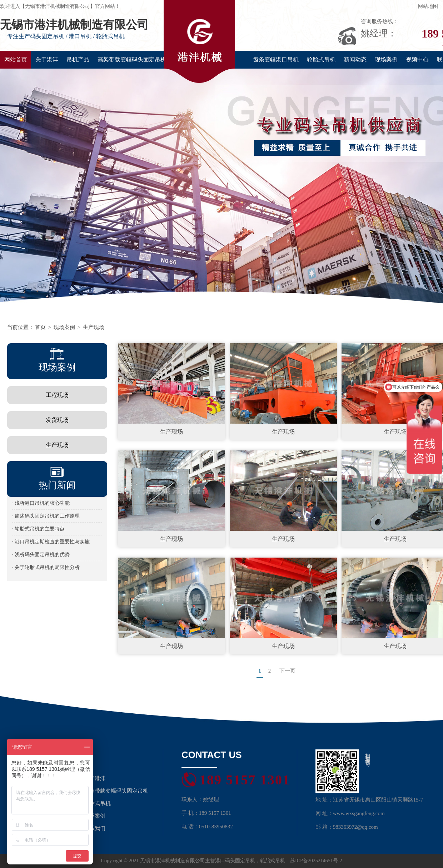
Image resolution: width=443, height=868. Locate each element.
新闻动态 (355, 59)
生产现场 (94, 327)
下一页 (287, 671)
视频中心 (417, 59)
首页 (40, 327)
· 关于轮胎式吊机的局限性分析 (46, 567)
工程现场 (57, 395)
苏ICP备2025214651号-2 (316, 861)
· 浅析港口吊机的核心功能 (41, 503)
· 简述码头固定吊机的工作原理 (46, 516)
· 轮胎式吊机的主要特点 (38, 529)
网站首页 (16, 59)
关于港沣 (47, 59)
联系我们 (95, 828)
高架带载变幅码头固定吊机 (132, 59)
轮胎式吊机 (321, 59)
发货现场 (57, 420)
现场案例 (386, 59)
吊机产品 (78, 59)
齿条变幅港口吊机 (276, 59)
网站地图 (428, 6)
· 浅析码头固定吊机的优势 (41, 555)
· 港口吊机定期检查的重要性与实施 (51, 542)
